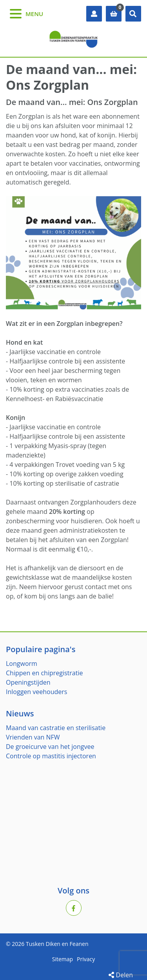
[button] (133, 14)
